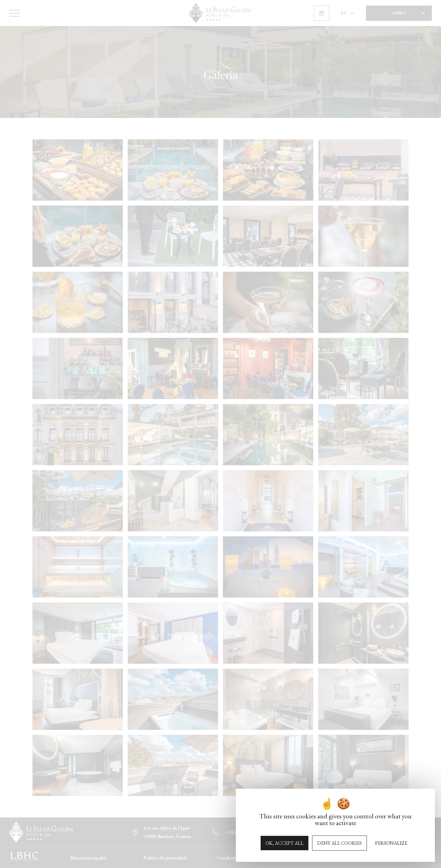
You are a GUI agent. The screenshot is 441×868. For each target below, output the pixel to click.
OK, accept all (285, 843)
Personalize (391, 843)
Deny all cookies (339, 843)
